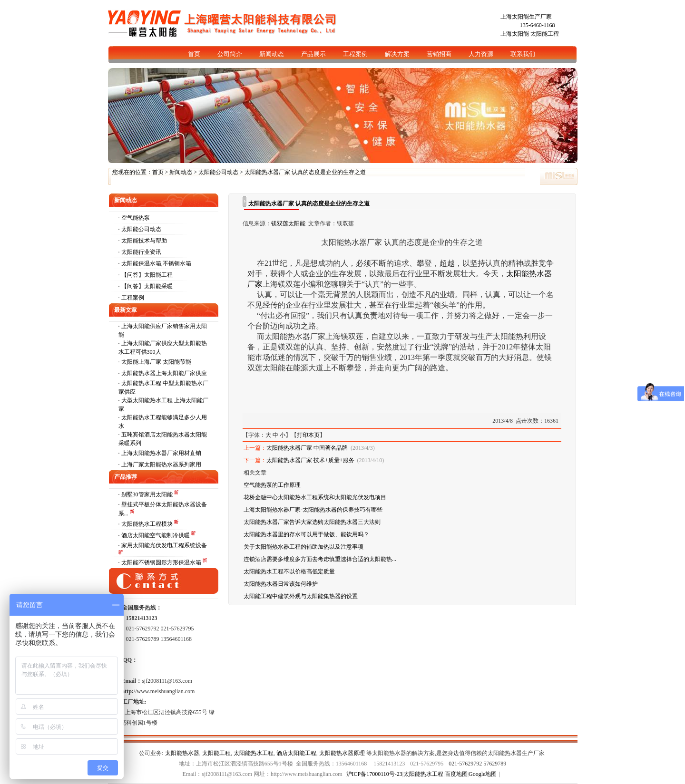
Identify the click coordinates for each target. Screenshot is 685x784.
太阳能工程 (545, 34)
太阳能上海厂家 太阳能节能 (156, 362)
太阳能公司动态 (218, 172)
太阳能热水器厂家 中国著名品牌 (307, 448)
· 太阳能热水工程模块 (146, 524)
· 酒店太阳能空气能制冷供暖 (155, 535)
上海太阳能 (515, 34)
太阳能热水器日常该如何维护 (281, 584)
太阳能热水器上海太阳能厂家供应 (164, 373)
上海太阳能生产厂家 (526, 17)
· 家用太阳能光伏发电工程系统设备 (163, 545)
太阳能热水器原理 (342, 753)
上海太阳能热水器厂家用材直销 (161, 453)
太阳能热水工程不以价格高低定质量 (289, 571)
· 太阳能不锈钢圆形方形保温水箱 (161, 562)
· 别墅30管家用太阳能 (146, 494)
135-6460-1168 (538, 25)
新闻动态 (181, 172)
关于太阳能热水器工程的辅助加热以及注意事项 (303, 547)
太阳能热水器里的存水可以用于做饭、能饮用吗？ (306, 534)
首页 (158, 172)
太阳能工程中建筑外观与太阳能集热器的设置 (301, 596)
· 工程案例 (131, 298)
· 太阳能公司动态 (140, 229)
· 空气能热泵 (134, 218)
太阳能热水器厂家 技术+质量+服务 (310, 460)
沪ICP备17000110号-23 (374, 774)
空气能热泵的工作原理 (272, 485)
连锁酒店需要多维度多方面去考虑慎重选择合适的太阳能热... (320, 559)
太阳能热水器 (182, 753)
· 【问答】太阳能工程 (146, 275)
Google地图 (483, 774)
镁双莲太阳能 (288, 223)
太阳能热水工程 (254, 753)
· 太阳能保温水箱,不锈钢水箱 (155, 263)
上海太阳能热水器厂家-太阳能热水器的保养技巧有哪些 (313, 510)
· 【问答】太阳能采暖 (146, 286)
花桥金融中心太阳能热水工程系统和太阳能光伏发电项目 (315, 497)
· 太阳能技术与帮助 (143, 241)
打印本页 (308, 435)
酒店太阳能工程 (296, 753)
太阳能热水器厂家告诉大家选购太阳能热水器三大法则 (312, 522)
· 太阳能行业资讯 (140, 252)
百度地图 (456, 774)
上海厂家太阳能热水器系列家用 (161, 465)
